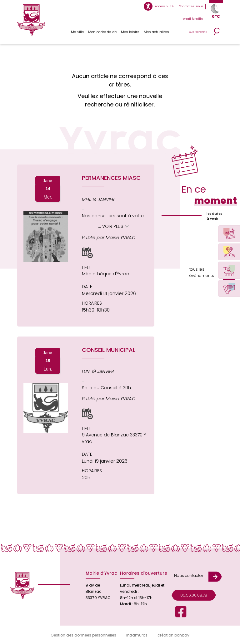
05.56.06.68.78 (194, 595)
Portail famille (193, 19)
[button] (87, 253)
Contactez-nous (191, 6)
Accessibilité (165, 6)
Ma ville (77, 32)
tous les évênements (201, 272)
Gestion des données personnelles (83, 635)
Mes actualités (157, 32)
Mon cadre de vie (102, 32)
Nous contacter (188, 575)
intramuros (137, 635)
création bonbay (173, 635)
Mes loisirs (130, 32)
